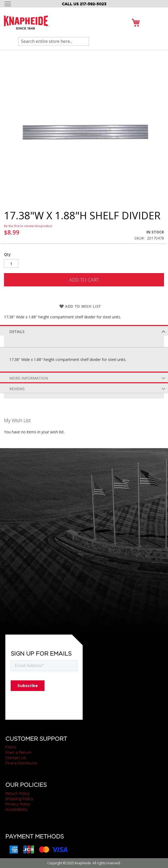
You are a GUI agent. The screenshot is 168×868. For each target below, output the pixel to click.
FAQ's (11, 747)
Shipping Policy (19, 799)
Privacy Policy (18, 804)
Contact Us (16, 758)
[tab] (84, 330)
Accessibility (17, 809)
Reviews (17, 389)
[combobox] (54, 41)
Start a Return (19, 752)
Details (17, 332)
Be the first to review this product (28, 226)
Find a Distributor (21, 763)
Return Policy (18, 793)
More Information (29, 378)
